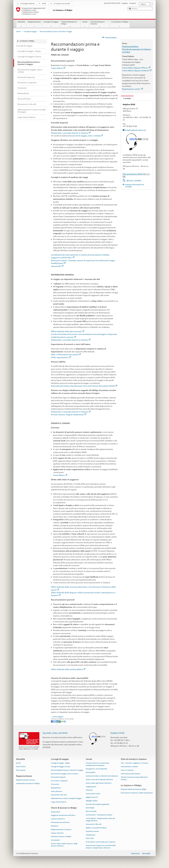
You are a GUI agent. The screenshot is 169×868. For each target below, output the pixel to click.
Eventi (18, 763)
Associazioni (55, 840)
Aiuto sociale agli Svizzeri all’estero (99, 783)
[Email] (65, 721)
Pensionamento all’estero (60, 822)
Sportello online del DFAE (55, 733)
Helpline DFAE (117, 733)
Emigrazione (56, 812)
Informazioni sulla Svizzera (131, 774)
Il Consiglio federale (27, 4)
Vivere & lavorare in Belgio (70, 24)
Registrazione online (132, 89)
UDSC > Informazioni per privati (66, 354)
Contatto (126, 98)
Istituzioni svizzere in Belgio (61, 836)
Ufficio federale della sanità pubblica (68, 669)
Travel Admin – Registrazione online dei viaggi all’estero (100, 820)
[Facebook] (52, 721)
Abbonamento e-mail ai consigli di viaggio (66, 798)
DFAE (44, 4)
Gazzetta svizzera (92, 831)
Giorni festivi (21, 767)
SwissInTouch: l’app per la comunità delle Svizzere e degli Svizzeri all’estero (101, 847)
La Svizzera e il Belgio (120, 24)
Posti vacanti (21, 770)
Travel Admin (58, 68)
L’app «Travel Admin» (59, 802)
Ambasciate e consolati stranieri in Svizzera (71, 133)
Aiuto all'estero (57, 791)
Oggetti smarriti (92, 797)
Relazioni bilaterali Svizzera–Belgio (134, 789)
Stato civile (90, 838)
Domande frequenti (58, 777)
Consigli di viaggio (51, 24)
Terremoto (55, 784)
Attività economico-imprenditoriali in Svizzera (134, 778)
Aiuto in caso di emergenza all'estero (99, 779)
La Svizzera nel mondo (62, 4)
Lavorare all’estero (58, 819)
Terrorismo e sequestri (59, 781)
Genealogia (90, 808)
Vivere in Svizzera (127, 770)
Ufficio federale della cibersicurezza (68, 331)
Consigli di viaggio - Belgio (60, 763)
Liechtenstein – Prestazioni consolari (99, 815)
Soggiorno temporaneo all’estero (63, 815)
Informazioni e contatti (129, 767)
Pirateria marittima (130, 46)
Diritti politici (91, 772)
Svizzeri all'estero (57, 833)
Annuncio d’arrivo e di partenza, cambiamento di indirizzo (98, 764)
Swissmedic (57, 266)
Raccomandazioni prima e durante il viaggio (67, 770)
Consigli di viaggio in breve (61, 767)
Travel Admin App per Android (137, 70)
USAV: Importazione (61, 357)
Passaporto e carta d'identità (96, 769)
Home (18, 32)
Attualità (21, 24)
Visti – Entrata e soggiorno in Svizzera (135, 763)
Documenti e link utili (59, 795)
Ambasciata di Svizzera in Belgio (28, 783)
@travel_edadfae (134, 180)
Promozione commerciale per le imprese (101, 842)
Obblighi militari (92, 801)
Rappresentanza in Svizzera (61, 829)
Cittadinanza (91, 835)
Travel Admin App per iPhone (136, 68)
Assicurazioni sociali (93, 794)
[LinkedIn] (57, 721)
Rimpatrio (55, 826)
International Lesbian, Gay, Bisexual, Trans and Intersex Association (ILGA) (84, 386)
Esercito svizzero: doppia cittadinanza (69, 414)
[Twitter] (55, 721)
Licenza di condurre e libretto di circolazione (102, 776)
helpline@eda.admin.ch (136, 130)
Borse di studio (91, 811)
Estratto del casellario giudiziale (98, 804)
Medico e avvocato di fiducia (96, 828)
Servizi (85, 24)
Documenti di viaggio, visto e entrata (86, 136)
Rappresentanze (34, 24)
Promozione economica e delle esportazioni (137, 793)
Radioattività (56, 788)
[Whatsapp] (62, 721)
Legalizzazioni (91, 786)
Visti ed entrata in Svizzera (99, 24)
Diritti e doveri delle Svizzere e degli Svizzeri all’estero (64, 845)
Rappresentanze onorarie (26, 780)
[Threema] (60, 721)
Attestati (89, 790)
